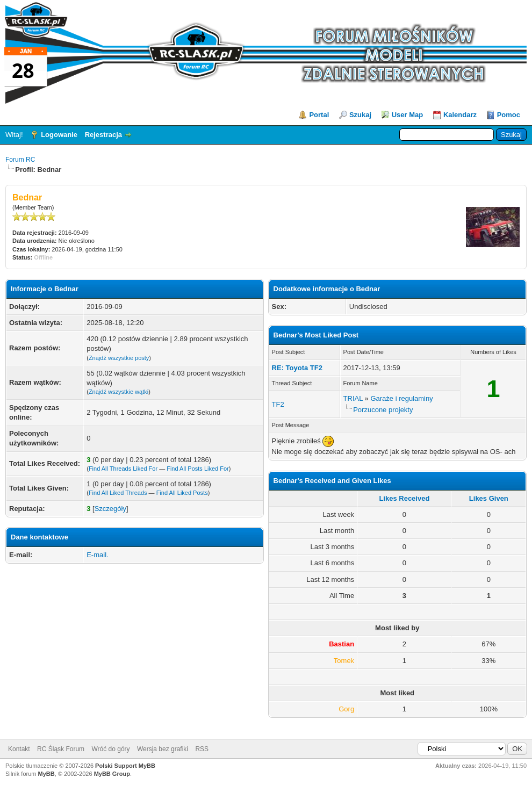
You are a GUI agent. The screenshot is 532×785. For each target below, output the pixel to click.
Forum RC (20, 160)
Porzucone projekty (383, 410)
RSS (202, 749)
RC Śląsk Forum (61, 749)
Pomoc (509, 115)
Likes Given (489, 498)
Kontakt (19, 749)
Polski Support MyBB (125, 766)
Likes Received (404, 498)
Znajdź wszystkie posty (119, 358)
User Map (408, 115)
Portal (319, 115)
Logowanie (59, 135)
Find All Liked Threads (118, 493)
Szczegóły (110, 509)
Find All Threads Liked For (123, 469)
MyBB (46, 774)
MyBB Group (112, 774)
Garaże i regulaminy (401, 398)
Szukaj (360, 115)
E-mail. (97, 555)
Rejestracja (103, 135)
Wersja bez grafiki (163, 749)
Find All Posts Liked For (198, 469)
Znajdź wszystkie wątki (118, 392)
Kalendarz (460, 115)
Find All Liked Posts (182, 493)
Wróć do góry (110, 749)
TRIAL (353, 398)
